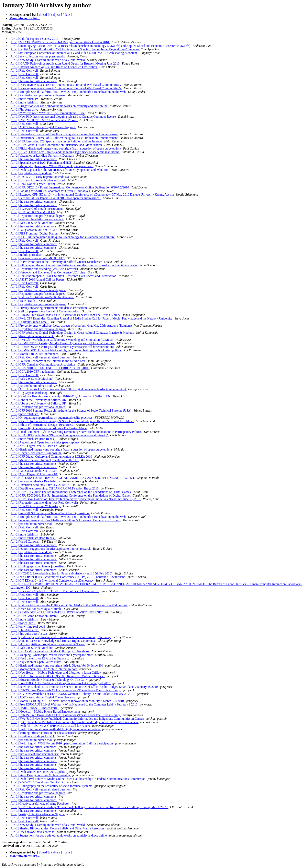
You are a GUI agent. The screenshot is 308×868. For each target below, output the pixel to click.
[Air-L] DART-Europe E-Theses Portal (34, 708)
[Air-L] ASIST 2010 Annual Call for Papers (37, 279)
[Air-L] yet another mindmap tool (31, 386)
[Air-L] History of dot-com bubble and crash (38, 180)
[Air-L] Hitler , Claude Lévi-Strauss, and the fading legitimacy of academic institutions (65, 152)
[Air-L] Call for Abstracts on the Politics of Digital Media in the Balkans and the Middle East (69, 605)
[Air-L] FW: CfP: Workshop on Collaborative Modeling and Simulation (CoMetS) (62, 340)
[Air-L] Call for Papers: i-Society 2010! (35, 39)
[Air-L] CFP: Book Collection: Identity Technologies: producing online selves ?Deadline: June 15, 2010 (75, 499)
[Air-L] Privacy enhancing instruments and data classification (49, 308)
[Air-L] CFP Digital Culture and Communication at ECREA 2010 (51, 457)
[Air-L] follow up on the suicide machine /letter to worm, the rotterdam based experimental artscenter (74, 265)
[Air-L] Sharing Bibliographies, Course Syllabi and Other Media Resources (57, 828)
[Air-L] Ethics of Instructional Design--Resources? (42, 425)
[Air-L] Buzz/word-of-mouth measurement (37, 209)
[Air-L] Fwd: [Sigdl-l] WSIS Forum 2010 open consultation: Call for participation (61, 743)
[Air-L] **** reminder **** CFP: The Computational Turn (47, 113)
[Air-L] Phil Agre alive (24, 109)
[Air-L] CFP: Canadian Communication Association (43, 364)
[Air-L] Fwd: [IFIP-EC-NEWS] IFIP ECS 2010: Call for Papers (50, 726)
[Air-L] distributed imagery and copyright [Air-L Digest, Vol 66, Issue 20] (56, 665)
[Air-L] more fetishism (24, 99)
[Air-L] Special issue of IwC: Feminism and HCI (41, 163)
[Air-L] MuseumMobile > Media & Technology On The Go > (49, 680)
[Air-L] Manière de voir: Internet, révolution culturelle (44, 460)
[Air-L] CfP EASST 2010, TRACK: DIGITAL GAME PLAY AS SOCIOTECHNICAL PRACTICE (73, 478)
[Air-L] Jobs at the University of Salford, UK (38, 400)
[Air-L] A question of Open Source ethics (36, 662)
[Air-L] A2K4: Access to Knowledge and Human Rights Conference (53, 641)
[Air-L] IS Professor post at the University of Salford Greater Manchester (56, 262)
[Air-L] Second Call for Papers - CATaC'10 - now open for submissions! (55, 198)
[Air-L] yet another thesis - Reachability (35, 481)
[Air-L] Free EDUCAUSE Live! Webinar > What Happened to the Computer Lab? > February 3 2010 (74, 704)
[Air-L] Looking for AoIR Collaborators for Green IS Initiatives (50, 191)
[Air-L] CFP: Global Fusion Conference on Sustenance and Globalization (56, 145)
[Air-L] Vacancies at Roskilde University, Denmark (42, 156)
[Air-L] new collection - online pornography (38, 56)
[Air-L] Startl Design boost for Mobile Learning (40, 775)
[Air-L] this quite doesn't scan (29, 634)
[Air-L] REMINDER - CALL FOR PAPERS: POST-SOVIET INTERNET (56, 612)
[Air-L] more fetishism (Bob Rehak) (33, 439)
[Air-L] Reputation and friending (31, 173)
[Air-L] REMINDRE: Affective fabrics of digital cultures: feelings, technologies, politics (66, 350)
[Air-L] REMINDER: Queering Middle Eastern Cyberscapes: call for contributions (62, 347)
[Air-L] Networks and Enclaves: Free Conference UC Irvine (48, 272)
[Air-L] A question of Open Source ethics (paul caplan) (44, 442)
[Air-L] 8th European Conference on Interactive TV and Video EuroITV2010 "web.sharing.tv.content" (74, 53)
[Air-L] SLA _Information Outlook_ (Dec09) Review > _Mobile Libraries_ (57, 676)
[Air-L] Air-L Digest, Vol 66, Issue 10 (34, 474)
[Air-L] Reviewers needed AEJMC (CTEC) (37, 258)
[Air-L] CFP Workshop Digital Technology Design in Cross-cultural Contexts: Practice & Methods (72, 333)
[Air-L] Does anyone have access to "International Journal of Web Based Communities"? (66, 85)
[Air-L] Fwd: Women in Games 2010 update (38, 772)
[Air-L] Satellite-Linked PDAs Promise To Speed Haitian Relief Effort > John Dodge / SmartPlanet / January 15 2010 (84, 687)
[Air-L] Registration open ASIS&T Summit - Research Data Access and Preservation (63, 276)
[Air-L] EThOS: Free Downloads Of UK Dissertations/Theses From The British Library (65, 315)
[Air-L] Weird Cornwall (25, 542)
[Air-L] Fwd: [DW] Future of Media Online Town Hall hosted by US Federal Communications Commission (78, 779)
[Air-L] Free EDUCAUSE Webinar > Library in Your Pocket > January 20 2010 (60, 683)
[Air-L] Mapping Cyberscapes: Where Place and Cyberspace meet (51, 166)
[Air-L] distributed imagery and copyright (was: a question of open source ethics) (61, 449)
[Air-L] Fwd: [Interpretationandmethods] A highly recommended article (55, 729)
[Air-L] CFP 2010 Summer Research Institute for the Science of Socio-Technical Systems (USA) (71, 410)
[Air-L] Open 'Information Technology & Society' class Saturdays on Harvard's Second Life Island (72, 421)
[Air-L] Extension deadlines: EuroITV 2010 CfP (40, 485)
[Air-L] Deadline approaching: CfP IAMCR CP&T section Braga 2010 (54, 488)
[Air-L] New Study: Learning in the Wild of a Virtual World (47, 60)
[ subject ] (56, 15)
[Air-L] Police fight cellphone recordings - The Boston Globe (48, 428)
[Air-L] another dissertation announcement (37, 219)
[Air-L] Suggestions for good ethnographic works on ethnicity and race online (59, 106)
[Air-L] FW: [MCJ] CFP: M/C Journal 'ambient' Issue (44, 120)
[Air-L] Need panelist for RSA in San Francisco (40, 658)
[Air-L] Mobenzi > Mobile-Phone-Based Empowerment (45, 711)
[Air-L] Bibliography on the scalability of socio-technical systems (51, 786)
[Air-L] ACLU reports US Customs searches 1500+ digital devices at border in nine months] (68, 389)
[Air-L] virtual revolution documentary (34, 754)
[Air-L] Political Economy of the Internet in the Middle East (48, 361)
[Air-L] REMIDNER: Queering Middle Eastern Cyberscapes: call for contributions (62, 343)
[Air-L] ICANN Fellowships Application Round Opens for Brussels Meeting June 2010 (65, 63)
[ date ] (67, 15)
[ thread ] (43, 15)
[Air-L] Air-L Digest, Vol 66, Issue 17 (34, 446)
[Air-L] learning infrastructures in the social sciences (43, 733)
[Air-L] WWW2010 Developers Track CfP (37, 782)
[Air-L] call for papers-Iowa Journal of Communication (45, 311)
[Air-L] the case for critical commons (33, 81)
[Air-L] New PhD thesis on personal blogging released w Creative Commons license (63, 117)
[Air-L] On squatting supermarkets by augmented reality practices (51, 418)
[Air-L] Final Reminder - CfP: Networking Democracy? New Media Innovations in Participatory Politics (76, 432)
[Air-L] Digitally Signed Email (29, 322)
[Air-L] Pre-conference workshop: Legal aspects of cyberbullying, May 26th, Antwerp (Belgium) (71, 325)
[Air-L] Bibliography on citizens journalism (37, 566)
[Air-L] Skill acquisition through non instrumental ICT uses (47, 644)
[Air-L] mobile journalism (26, 255)
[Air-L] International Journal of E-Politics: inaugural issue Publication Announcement (64, 134)
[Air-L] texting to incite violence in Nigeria (37, 814)
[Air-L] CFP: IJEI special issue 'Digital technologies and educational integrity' (59, 435)
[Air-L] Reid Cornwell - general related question (40, 357)
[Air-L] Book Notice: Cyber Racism (33, 184)
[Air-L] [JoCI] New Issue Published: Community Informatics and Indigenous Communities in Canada (74, 722)
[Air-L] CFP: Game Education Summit (34, 616)
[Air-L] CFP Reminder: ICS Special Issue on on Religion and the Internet (56, 141)
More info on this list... (25, 18)
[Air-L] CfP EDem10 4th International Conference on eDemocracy (52, 580)
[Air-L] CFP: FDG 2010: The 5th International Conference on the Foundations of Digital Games (71, 492)
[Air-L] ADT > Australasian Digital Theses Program (43, 127)
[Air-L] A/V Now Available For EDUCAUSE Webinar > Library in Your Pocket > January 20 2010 (72, 694)
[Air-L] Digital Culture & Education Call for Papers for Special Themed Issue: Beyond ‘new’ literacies (75, 49)
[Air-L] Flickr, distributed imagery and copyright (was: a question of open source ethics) (65, 148)
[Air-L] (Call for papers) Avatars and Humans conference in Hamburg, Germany (60, 637)
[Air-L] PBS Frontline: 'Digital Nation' (34, 233)
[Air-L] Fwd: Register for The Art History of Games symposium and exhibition (60, 170)
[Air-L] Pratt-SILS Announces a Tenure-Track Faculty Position (49, 513)
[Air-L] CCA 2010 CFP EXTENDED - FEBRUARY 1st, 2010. (49, 368)
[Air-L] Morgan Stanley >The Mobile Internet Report (44, 669)
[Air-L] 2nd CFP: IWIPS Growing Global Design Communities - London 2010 (60, 42)
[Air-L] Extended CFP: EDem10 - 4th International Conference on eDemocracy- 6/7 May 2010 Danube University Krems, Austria (92, 194)
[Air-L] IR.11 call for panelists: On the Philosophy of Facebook (50, 651)
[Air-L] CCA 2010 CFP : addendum (32, 372)
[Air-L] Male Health (23, 301)
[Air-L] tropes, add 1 (23, 623)
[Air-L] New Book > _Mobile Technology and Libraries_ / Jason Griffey (56, 673)
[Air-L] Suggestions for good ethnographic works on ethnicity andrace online (58, 835)
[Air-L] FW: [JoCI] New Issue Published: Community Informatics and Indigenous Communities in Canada (77, 719)
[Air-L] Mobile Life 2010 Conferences (34, 354)
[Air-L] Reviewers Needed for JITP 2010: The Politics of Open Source (54, 591)
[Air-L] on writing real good (28, 627)
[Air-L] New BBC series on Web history (35, 506)
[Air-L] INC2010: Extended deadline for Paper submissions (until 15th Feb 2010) (61, 573)
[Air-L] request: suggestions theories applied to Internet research (50, 549)
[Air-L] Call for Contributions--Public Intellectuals (42, 297)
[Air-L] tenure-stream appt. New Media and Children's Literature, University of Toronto (65, 520)
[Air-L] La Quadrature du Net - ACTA (34, 230)
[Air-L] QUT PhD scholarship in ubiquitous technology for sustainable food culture (62, 237)
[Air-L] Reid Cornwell (24, 71)
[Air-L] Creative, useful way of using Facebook (40, 804)
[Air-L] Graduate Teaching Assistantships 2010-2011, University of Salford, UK (60, 396)
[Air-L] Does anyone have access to (32, 832)
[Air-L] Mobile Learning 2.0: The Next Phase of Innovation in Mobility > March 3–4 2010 (67, 701)
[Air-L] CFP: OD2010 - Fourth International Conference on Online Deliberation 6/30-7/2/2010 (70, 187)
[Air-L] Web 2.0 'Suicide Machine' (32, 223)
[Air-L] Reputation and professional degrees (38, 95)
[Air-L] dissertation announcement (32, 336)
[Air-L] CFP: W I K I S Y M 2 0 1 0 (32, 212)
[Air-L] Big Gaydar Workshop (29, 393)
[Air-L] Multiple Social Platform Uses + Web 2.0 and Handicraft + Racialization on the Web (68, 92)
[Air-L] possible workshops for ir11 (32, 736)
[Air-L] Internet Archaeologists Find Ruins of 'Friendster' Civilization (54, 67)
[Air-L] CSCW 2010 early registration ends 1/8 (39, 177)
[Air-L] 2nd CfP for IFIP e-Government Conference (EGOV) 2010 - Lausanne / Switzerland (68, 577)
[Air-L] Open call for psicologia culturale (36, 609)
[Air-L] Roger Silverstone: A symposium (36, 453)
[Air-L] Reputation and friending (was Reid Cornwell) (44, 269)
